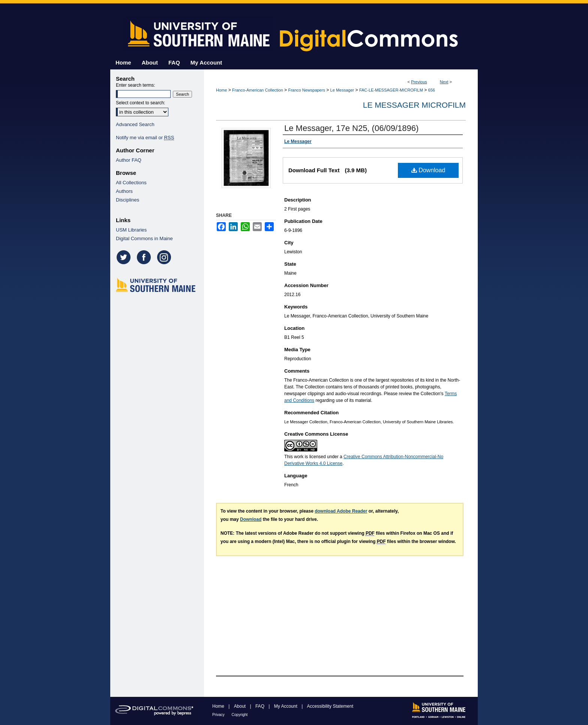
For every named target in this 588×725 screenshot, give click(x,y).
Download (428, 170)
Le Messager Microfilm (414, 105)
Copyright (240, 715)
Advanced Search (135, 124)
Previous (419, 82)
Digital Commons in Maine (144, 238)
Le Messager (342, 90)
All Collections (131, 183)
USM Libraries (131, 230)
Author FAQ (129, 160)
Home (221, 90)
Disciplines (127, 200)
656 (432, 90)
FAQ (260, 706)
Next (444, 82)
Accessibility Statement (330, 706)
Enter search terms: (136, 85)
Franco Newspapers (306, 90)
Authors (124, 191)
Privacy (219, 715)
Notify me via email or (145, 138)
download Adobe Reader (341, 511)
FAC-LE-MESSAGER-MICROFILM (391, 90)
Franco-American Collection (258, 90)
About (241, 706)
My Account (286, 706)
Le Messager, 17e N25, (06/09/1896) (351, 128)
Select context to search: (140, 103)
